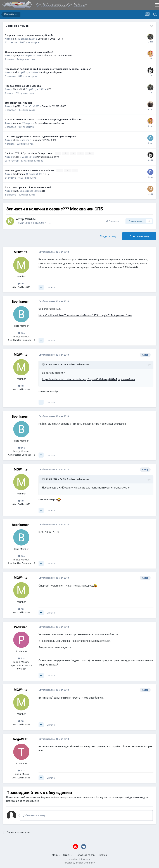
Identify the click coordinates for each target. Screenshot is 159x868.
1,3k (21, 658)
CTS (49, 89)
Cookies (102, 855)
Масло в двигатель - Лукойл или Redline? (30, 170)
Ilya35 (16, 191)
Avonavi (17, 123)
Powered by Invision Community (80, 863)
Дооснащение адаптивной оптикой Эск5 (29, 52)
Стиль (68, 855)
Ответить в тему (139, 236)
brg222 (17, 106)
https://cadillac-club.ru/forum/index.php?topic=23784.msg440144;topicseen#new (85, 315)
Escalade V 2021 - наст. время (56, 55)
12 (89, 153)
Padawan (21, 627)
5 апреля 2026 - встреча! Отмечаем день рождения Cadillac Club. (44, 119)
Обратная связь (85, 855)
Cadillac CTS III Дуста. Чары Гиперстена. (29, 153)
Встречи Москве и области (49, 123)
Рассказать (113, 221)
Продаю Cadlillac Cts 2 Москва (23, 86)
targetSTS (21, 739)
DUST (16, 157)
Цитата (51, 287)
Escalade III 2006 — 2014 (50, 39)
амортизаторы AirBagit (18, 103)
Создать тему (108, 236)
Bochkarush (21, 302)
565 (21, 333)
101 (21, 284)
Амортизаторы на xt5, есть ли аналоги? (28, 187)
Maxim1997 (19, 89)
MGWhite (30, 219)
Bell (15, 72)
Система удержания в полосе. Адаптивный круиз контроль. (41, 136)
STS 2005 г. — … (42, 223)
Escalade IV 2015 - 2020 (54, 106)
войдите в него (134, 797)
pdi (15, 39)
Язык (56, 855)
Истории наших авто (48, 157)
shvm (16, 140)
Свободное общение (50, 72)
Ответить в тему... (35, 815)
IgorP (16, 55)
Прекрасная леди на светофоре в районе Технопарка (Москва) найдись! (48, 69)
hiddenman (19, 174)
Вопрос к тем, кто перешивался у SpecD (29, 35)
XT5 (47, 174)
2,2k (21, 770)
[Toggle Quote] (44, 364)
